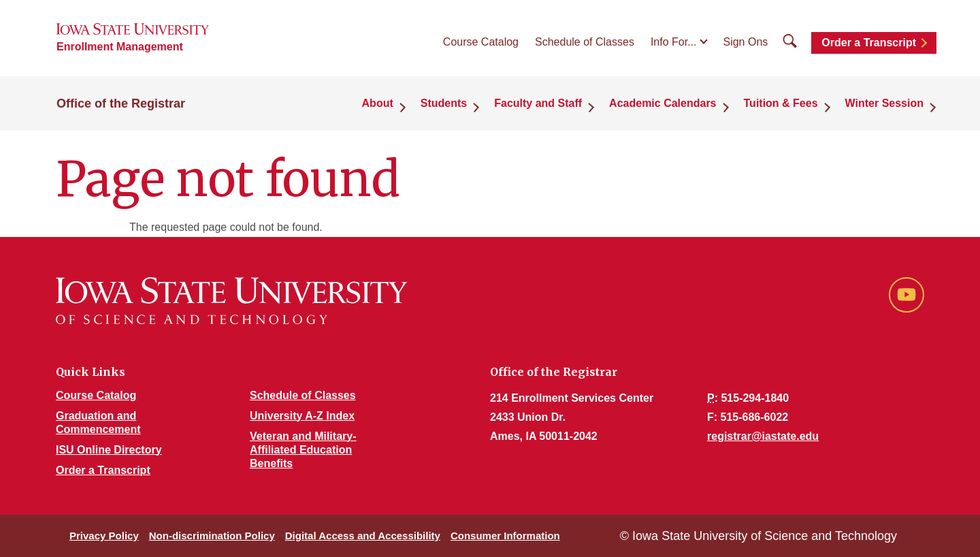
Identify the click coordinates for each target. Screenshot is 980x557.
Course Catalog (481, 42)
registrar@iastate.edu (763, 436)
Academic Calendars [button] (663, 103)
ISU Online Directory (109, 450)
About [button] (378, 103)
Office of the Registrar (121, 104)
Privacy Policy (104, 536)
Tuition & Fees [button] (781, 103)
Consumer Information (505, 536)
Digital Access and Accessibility (363, 536)
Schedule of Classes (585, 42)
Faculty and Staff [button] (538, 103)
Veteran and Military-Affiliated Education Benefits (303, 450)
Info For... (674, 42)
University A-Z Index (302, 416)
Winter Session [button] (884, 103)
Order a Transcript (869, 43)
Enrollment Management (120, 47)
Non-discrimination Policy (212, 536)
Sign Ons (745, 42)
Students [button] (444, 103)
